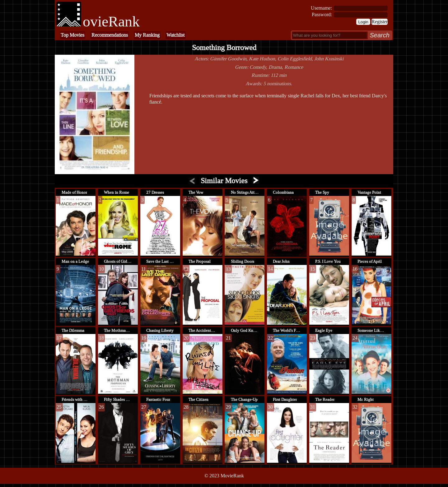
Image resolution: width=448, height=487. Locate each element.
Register (380, 22)
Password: (322, 14)
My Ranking (147, 35)
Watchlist (175, 35)
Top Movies (72, 35)
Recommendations (110, 35)
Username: (321, 8)
